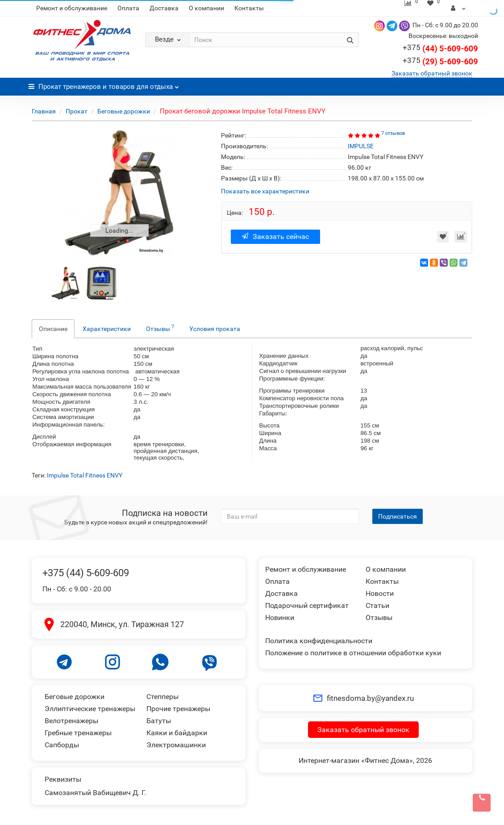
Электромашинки (176, 745)
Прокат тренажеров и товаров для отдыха (104, 84)
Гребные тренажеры (78, 733)
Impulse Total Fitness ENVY (85, 475)
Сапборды (62, 745)
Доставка (164, 8)
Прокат (77, 111)
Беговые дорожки (124, 111)
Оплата (128, 8)
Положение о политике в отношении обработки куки (353, 653)
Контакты (249, 8)
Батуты (159, 721)
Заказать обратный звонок (432, 73)
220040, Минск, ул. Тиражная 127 (122, 624)
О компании (206, 8)
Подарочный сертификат (307, 605)
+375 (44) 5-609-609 (86, 573)
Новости (380, 593)
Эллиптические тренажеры (90, 709)
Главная (44, 111)
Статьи (377, 605)
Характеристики (107, 329)
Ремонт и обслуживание (72, 8)
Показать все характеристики (265, 191)
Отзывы (160, 328)
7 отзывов (393, 133)
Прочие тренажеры (178, 709)
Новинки (280, 618)
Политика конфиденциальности (319, 641)
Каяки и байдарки (177, 733)
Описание (53, 329)
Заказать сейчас (275, 237)
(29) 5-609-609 (440, 61)
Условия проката (215, 329)
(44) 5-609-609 (440, 48)
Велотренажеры (71, 721)
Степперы (162, 697)
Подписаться (398, 516)
